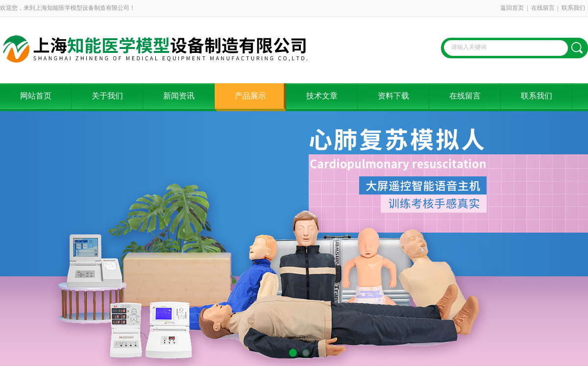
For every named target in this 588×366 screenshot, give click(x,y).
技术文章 (322, 96)
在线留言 (543, 8)
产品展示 (250, 96)
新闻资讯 (179, 96)
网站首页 (36, 96)
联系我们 (573, 8)
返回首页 (512, 8)
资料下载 (393, 96)
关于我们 (107, 96)
